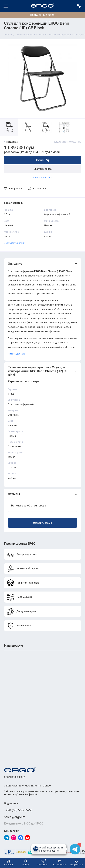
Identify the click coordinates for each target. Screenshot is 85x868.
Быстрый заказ (43, 169)
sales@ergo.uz (14, 817)
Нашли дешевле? (43, 178)
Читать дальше (16, 354)
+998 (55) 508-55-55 (18, 810)
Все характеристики (15, 243)
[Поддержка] (79, 6)
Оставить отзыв (42, 523)
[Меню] (6, 6)
